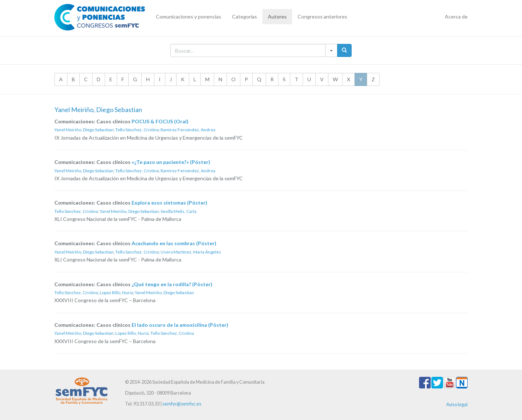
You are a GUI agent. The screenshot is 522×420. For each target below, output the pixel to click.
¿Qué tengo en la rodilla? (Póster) (172, 284)
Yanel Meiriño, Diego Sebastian (84, 130)
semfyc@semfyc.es (182, 404)
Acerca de (456, 17)
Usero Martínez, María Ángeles (191, 252)
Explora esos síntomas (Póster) (169, 203)
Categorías (245, 17)
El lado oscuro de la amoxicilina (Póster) (180, 325)
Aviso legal (457, 405)
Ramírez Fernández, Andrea (188, 130)
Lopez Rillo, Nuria (116, 293)
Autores (277, 17)
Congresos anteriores (322, 17)
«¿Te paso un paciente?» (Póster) (171, 162)
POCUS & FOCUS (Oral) (160, 121)
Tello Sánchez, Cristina (137, 130)
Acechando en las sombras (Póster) (174, 243)
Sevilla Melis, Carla (179, 211)
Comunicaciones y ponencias (188, 17)
